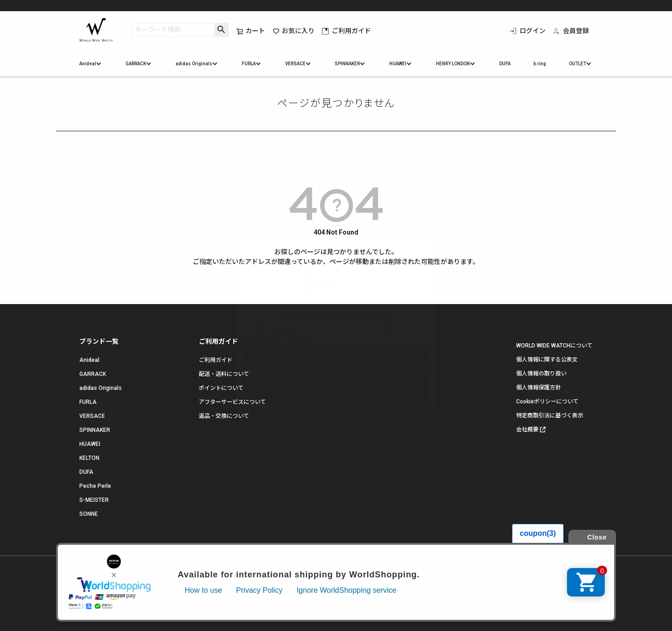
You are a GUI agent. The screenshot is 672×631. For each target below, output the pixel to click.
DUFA (505, 64)
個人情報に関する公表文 (547, 360)
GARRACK (136, 64)
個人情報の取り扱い (541, 374)
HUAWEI (398, 64)
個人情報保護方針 (539, 388)
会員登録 (571, 31)
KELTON (89, 458)
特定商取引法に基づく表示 (550, 416)
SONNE (89, 514)
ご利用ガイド (346, 31)
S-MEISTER (94, 500)
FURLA (249, 64)
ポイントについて (221, 388)
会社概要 (527, 430)
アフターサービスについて (232, 402)
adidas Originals (194, 64)
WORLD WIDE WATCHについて (554, 346)
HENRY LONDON (453, 64)
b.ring (540, 64)
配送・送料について (224, 374)
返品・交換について (224, 416)
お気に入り (294, 31)
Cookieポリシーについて (547, 402)
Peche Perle (95, 486)
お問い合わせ (188, 593)
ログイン (528, 31)
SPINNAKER (347, 64)
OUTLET (577, 64)
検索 (221, 30)
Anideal (88, 64)
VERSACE (295, 64)
